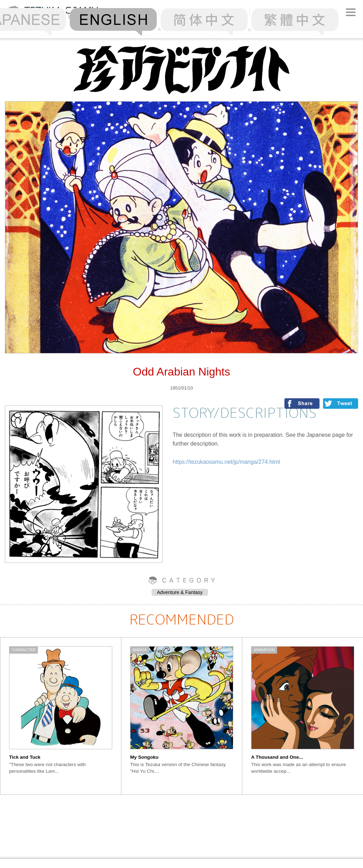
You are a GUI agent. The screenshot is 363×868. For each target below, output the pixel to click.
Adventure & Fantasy (180, 592)
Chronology (247, 29)
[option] (61, 716)
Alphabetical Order (182, 29)
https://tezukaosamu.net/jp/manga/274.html (226, 462)
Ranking (116, 29)
